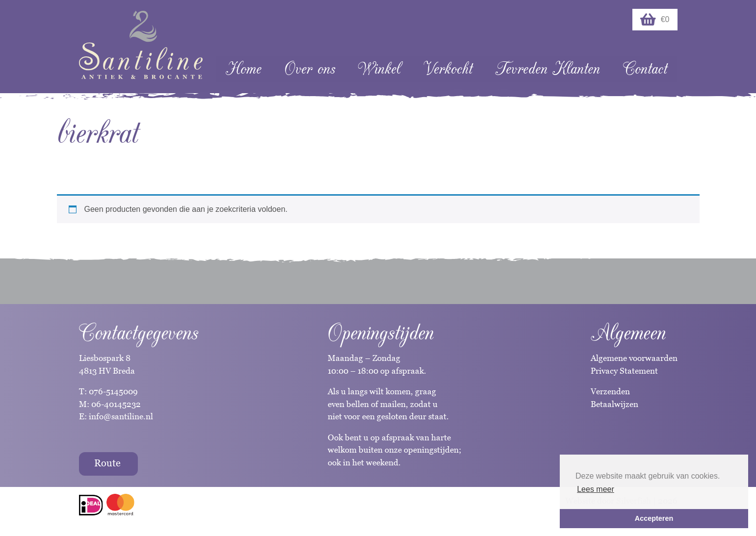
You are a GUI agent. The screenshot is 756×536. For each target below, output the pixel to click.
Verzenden (610, 391)
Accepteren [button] (654, 518)
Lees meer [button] (596, 489)
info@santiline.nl (121, 416)
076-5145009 (112, 391)
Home (244, 69)
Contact (645, 69)
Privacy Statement (624, 371)
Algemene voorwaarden (634, 358)
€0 (655, 20)
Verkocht (448, 69)
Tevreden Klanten (547, 69)
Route (107, 463)
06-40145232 (116, 404)
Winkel (379, 69)
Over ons (310, 69)
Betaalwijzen (614, 404)
